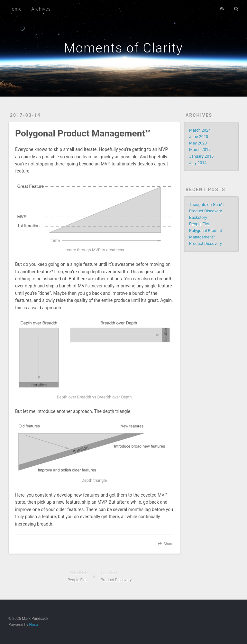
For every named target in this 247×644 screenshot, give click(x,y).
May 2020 (198, 143)
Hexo (34, 625)
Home (15, 9)
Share (169, 544)
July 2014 (198, 163)
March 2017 (200, 149)
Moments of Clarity (123, 48)
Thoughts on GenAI (206, 205)
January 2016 (201, 156)
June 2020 (199, 137)
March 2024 (200, 130)
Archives (41, 9)
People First (200, 224)
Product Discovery (206, 243)
